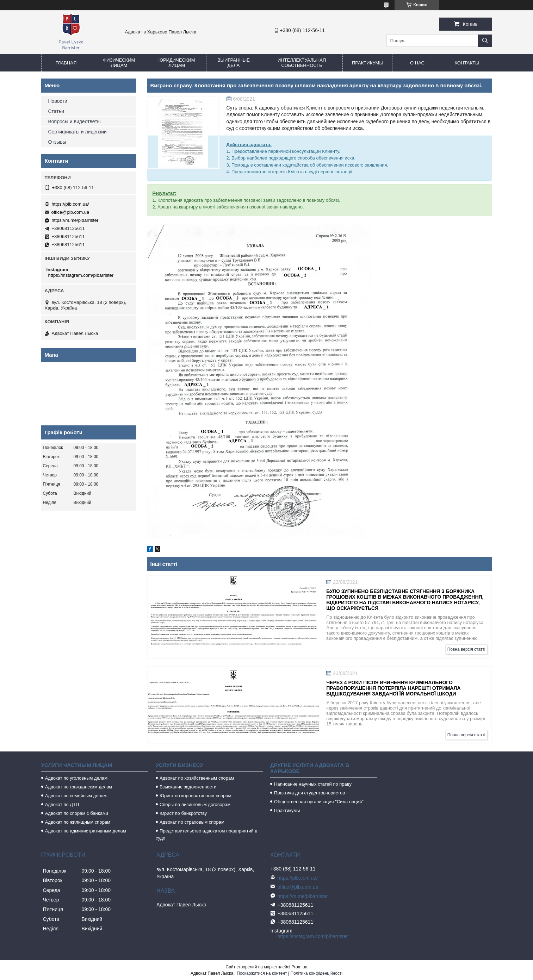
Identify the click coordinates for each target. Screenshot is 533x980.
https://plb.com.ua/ (70, 204)
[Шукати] (485, 41)
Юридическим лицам (177, 63)
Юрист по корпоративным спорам (196, 796)
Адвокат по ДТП (62, 804)
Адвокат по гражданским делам (79, 787)
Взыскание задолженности (188, 787)
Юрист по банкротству (183, 813)
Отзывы (57, 142)
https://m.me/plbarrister (75, 220)
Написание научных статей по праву (313, 784)
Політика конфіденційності (316, 973)
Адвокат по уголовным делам (76, 778)
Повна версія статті (466, 649)
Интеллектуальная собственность (302, 63)
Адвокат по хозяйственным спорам (197, 778)
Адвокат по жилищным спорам (78, 822)
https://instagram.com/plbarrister (81, 275)
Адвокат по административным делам (86, 831)
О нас (417, 63)
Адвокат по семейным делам (76, 796)
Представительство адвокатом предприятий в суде (207, 834)
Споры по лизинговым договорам (195, 804)
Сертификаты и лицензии (78, 132)
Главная (66, 63)
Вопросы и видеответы (75, 121)
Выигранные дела (234, 63)
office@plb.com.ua (70, 212)
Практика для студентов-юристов (309, 793)
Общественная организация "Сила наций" (319, 802)
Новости (58, 101)
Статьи (56, 111)
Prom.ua (299, 967)
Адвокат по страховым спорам (192, 822)
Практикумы (368, 63)
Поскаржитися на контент (262, 973)
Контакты (467, 63)
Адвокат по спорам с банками (77, 813)
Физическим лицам (119, 63)
